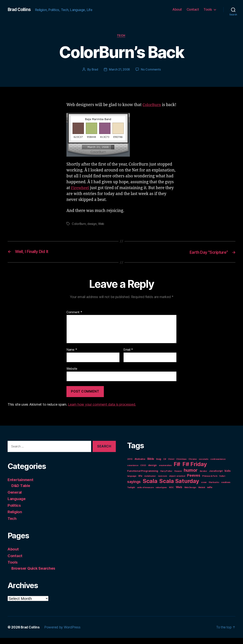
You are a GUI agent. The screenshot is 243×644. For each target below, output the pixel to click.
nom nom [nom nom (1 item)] (163, 482)
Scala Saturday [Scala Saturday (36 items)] (179, 487)
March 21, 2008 (119, 70)
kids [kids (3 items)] (228, 477)
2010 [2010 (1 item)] (130, 465)
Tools (208, 9)
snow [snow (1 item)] (204, 488)
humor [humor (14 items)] (191, 476)
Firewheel (81, 194)
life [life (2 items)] (140, 482)
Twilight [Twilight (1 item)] (131, 494)
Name (72, 356)
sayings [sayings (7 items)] (134, 488)
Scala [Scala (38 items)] (150, 487)
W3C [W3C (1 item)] (171, 494)
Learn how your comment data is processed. (102, 410)
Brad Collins (20, 10)
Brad (94, 70)
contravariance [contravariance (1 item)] (218, 465)
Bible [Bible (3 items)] (151, 465)
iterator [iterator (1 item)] (203, 477)
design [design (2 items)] (152, 471)
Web (102, 230)
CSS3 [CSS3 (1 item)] (143, 471)
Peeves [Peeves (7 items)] (194, 481)
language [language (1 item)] (132, 482)
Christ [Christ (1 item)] (171, 465)
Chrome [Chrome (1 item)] (193, 465)
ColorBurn (152, 105)
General (15, 498)
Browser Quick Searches (35, 574)
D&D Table (21, 492)
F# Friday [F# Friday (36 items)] (195, 470)
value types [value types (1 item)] (161, 494)
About (177, 9)
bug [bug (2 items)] (159, 465)
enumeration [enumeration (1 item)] (165, 471)
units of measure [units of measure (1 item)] (145, 494)
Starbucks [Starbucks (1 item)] (214, 488)
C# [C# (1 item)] (165, 465)
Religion (15, 518)
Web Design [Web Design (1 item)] (190, 494)
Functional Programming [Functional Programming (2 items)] (143, 477)
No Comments (151, 70)
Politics (15, 511)
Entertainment (21, 486)
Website (72, 375)
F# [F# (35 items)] (177, 470)
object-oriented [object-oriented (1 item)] (177, 482)
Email (128, 356)
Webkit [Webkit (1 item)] (202, 494)
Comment (74, 318)
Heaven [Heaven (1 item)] (178, 477)
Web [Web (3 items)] (179, 493)
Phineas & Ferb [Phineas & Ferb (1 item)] (210, 482)
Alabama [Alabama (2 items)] (140, 465)
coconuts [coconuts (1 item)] (204, 465)
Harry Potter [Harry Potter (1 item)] (166, 477)
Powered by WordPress (63, 633)
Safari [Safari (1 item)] (222, 482)
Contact (193, 9)
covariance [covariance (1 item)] (133, 471)
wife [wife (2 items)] (210, 493)
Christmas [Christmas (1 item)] (181, 465)
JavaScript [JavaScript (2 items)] (216, 477)
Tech (121, 36)
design (92, 230)
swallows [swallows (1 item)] (226, 488)
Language (17, 505)
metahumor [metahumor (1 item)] (150, 482)
